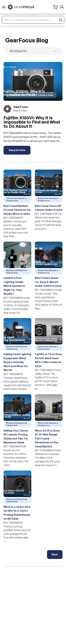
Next (55, 554)
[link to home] (21, 7)
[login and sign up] (62, 7)
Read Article (17, 150)
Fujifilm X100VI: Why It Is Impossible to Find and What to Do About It (32, 122)
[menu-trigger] (4, 7)
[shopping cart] (56, 7)
